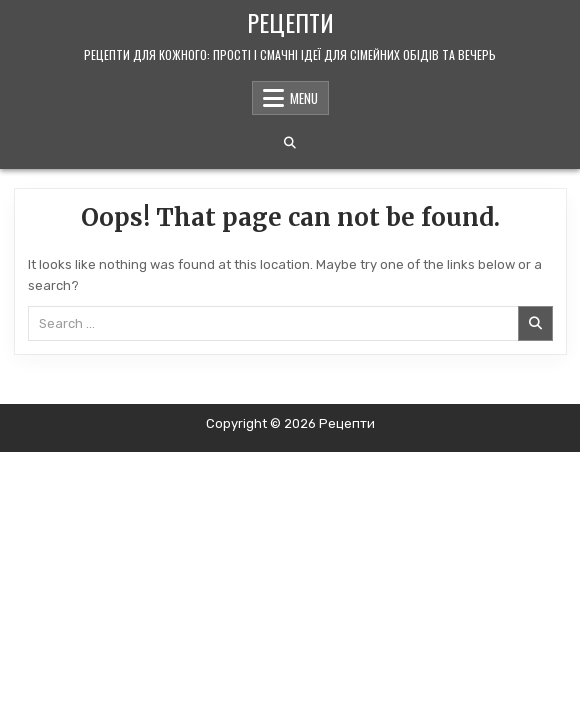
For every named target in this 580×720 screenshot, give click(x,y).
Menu (304, 98)
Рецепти (290, 22)
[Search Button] (290, 143)
